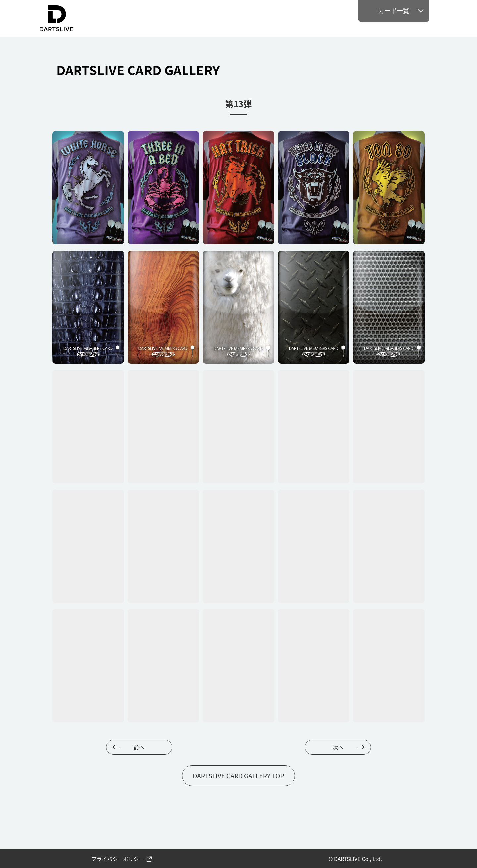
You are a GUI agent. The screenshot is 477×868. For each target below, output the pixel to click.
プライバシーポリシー (118, 859)
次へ (338, 747)
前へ (139, 747)
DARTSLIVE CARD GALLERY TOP (238, 776)
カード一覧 (394, 11)
